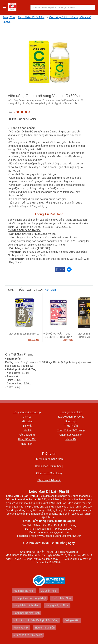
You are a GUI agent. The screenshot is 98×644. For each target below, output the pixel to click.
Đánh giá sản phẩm (71, 412)
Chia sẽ (27, 417)
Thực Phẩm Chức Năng (32, 17)
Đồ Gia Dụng (27, 435)
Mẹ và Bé (71, 439)
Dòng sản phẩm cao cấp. (27, 412)
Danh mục (71, 421)
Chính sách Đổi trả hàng (49, 466)
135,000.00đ (33, 340)
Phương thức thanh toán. (49, 459)
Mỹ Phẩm (27, 421)
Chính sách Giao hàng (49, 473)
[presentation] (85, 317)
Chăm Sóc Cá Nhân (71, 435)
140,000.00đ (68, 340)
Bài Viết (27, 426)
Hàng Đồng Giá (27, 439)
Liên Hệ (27, 430)
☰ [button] (5, 8)
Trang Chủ (9, 17)
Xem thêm (51, 290)
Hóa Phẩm (27, 444)
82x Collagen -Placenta (71, 417)
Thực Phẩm (71, 426)
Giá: (10, 112)
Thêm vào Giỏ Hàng (22, 119)
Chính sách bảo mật (49, 480)
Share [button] (61, 270)
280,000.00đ (22, 112)
